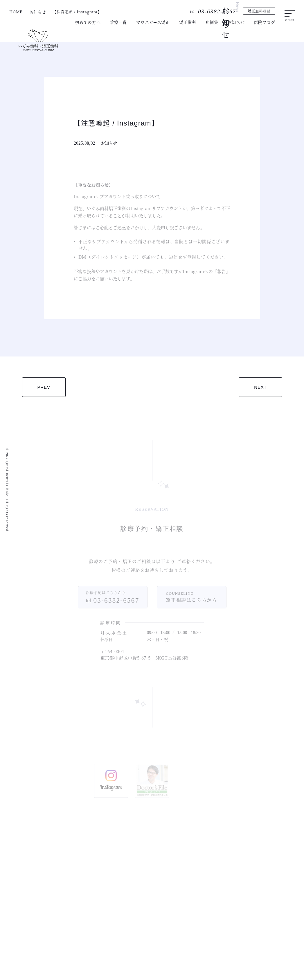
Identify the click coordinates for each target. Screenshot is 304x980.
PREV (44, 387)
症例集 (212, 22)
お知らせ (236, 22)
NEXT (260, 387)
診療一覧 (118, 22)
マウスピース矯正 (153, 22)
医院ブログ (265, 22)
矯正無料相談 (259, 11)
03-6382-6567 (217, 11)
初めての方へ (88, 22)
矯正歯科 (188, 22)
